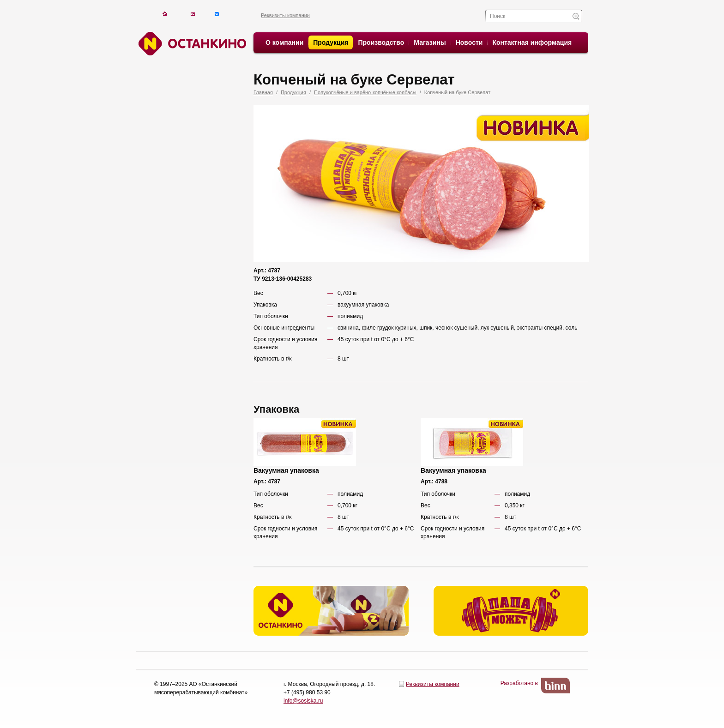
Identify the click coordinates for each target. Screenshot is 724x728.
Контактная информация (532, 42)
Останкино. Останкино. (191, 44)
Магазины (430, 42)
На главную (165, 14)
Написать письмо (193, 14)
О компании (284, 42)
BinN (555, 686)
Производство (381, 42)
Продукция (331, 42)
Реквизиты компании (285, 15)
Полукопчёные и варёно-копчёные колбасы (365, 92)
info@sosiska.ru (303, 701)
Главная (263, 92)
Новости (469, 42)
